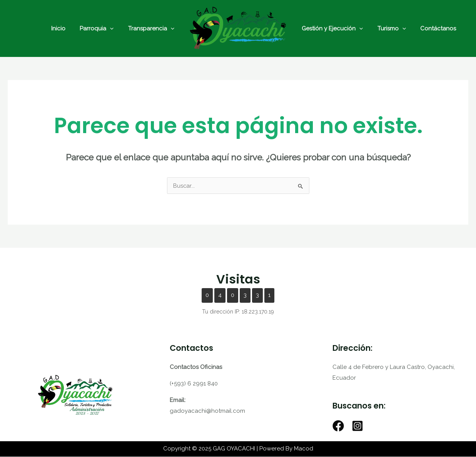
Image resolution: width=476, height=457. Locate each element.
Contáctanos (431, 28)
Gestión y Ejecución (331, 28)
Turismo (387, 28)
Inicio (66, 28)
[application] (114, 28)
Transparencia (153, 28)
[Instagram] (357, 426)
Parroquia (101, 28)
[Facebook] (338, 426)
